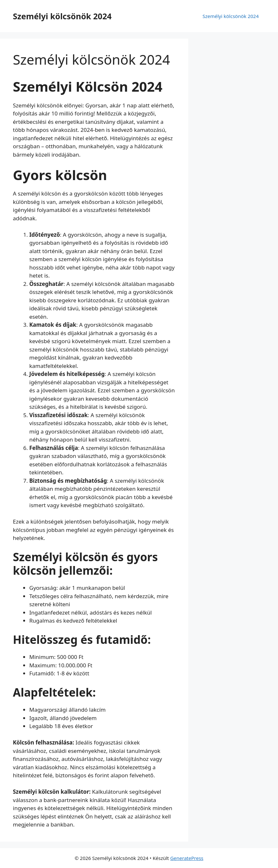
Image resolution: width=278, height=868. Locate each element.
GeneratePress (187, 858)
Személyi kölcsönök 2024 (62, 16)
